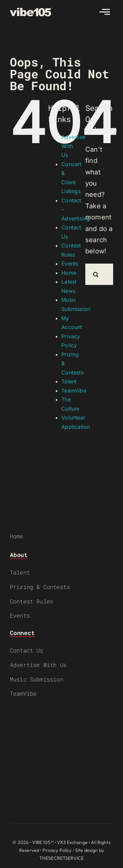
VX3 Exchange (72, 842)
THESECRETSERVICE (61, 858)
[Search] (96, 274)
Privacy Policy (57, 850)
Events (70, 264)
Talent (69, 381)
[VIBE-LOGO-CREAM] (31, 11)
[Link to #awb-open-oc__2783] (105, 12)
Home (69, 273)
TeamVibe (74, 391)
